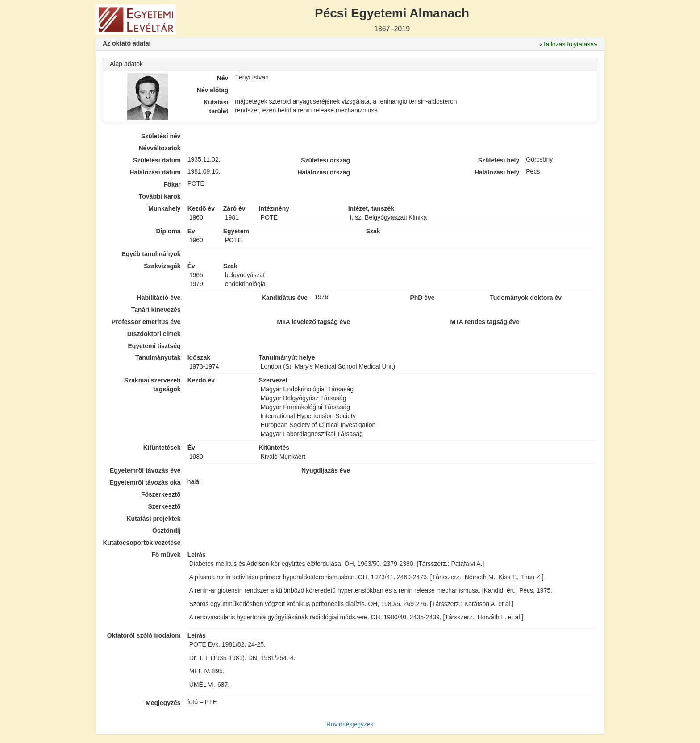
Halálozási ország (324, 172)
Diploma (168, 231)
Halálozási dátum (155, 172)
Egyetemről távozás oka (145, 482)
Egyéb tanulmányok (151, 254)
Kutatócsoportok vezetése (142, 543)
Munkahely (164, 208)
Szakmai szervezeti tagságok (152, 385)
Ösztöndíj (167, 531)
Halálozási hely (497, 172)
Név (223, 78)
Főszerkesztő (161, 494)
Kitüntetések (162, 448)
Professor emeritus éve (146, 322)
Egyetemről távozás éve (145, 470)
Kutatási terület (216, 107)
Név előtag (213, 90)
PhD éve (422, 298)
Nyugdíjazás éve (326, 470)
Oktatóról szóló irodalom (144, 635)
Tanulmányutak (158, 357)
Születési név (161, 136)
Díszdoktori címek (154, 334)
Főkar (172, 184)
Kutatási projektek (153, 519)
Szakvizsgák (162, 266)
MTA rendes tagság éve (485, 322)
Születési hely (499, 160)
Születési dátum (157, 160)
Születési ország (325, 160)
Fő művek (166, 555)
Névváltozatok (160, 148)
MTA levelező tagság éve (314, 322)
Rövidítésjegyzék (350, 724)
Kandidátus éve (285, 298)
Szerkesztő (165, 506)
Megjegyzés (163, 703)
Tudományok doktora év (526, 298)
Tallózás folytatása (568, 44)
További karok (160, 196)
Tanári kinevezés (156, 310)
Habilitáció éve (159, 298)
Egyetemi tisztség (154, 346)
